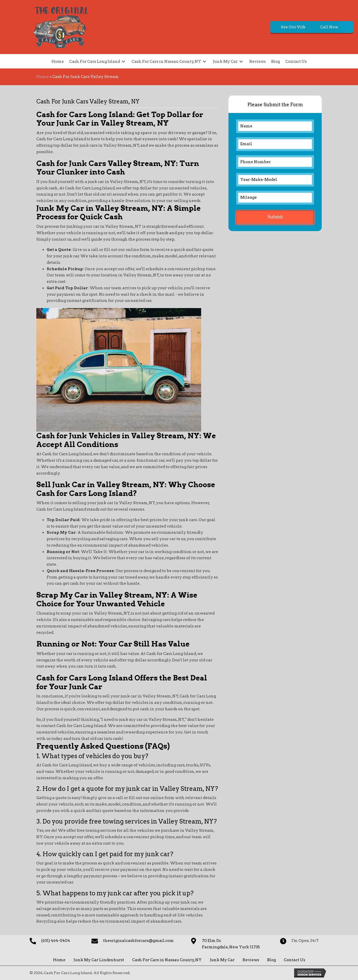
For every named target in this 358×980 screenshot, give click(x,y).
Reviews (251, 960)
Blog (271, 960)
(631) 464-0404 (56, 941)
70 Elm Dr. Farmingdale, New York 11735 (231, 944)
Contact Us (295, 960)
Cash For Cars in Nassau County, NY (167, 960)
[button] (249, 27)
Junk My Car (222, 960)
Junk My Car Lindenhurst (99, 960)
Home (42, 77)
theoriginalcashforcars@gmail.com (138, 941)
